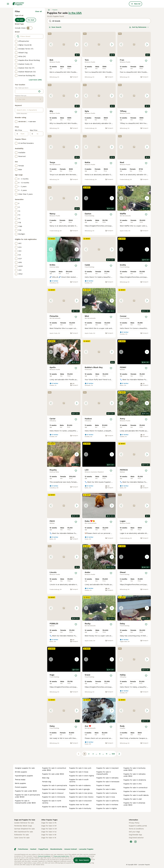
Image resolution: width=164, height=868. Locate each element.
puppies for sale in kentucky (80, 808)
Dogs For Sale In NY (49, 826)
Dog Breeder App (135, 835)
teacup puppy (20, 780)
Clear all (38, 11)
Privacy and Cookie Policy (61, 856)
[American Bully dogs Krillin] (64, 249)
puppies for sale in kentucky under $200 (134, 769)
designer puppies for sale (25, 768)
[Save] (76, 61)
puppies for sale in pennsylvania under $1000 (27, 796)
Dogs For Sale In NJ (49, 832)
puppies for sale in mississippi (54, 789)
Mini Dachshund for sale (24, 832)
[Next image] (77, 44)
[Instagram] (135, 842)
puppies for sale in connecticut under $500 (54, 769)
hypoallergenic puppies (24, 776)
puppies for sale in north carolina (52, 802)
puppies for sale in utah (133, 799)
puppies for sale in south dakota (136, 795)
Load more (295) (35, 80)
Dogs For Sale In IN (49, 838)
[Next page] (119, 754)
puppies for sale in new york (80, 768)
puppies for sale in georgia (79, 789)
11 (107, 754)
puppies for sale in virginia (107, 808)
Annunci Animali (71, 849)
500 (113, 754)
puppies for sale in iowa (106, 797)
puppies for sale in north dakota (54, 807)
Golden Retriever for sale (24, 823)
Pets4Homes (23, 849)
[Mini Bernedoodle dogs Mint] (99, 301)
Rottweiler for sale (22, 835)
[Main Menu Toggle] (8, 4)
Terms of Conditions (44, 856)
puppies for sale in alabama (80, 785)
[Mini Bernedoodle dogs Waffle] (134, 198)
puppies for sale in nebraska (107, 778)
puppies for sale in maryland (107, 768)
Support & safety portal (138, 826)
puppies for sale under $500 (53, 774)
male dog (46, 778)
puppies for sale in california (107, 801)
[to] (38, 134)
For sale (20, 20)
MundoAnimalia (56, 849)
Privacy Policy (134, 823)
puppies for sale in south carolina (79, 781)
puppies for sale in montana (107, 805)
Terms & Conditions (136, 829)
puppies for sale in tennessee (108, 782)
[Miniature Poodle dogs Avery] (134, 403)
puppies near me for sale (79, 805)
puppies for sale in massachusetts (104, 773)
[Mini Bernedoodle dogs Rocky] (99, 608)
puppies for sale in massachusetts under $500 (25, 802)
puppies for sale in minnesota (54, 797)
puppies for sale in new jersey (81, 793)
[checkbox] (16, 41)
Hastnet (33, 849)
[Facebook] (131, 842)
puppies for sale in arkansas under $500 (134, 804)
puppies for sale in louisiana (134, 791)
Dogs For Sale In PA (49, 823)
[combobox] (26, 91)
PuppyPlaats (43, 849)
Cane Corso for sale (22, 838)
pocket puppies (21, 787)
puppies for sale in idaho (106, 789)
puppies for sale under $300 (26, 791)
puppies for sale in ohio (133, 784)
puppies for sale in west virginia (82, 776)
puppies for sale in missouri (53, 793)
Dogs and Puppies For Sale (25, 820)
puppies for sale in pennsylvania (55, 785)
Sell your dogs (134, 832)
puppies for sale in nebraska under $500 (134, 775)
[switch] (29, 28)
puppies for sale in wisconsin (80, 801)
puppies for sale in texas (79, 772)
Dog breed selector (136, 838)
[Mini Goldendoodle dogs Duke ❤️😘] (99, 506)
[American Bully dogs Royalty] (64, 454)
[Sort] (139, 27)
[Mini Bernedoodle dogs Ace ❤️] (99, 711)
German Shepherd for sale (24, 829)
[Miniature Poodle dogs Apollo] (64, 352)
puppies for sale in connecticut (135, 788)
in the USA (75, 13)
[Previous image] (51, 44)
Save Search (55, 27)
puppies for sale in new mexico (81, 797)
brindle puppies (21, 772)
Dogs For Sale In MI (49, 835)
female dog (47, 782)
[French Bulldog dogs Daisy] (134, 608)
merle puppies (20, 783)
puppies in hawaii (103, 785)
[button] (64, 44)
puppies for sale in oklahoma (135, 780)
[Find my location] (39, 91)
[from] (23, 134)
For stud (31, 20)
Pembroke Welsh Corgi (23, 826)
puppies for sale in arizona (107, 793)
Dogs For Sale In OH (49, 829)
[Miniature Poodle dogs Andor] (99, 557)
